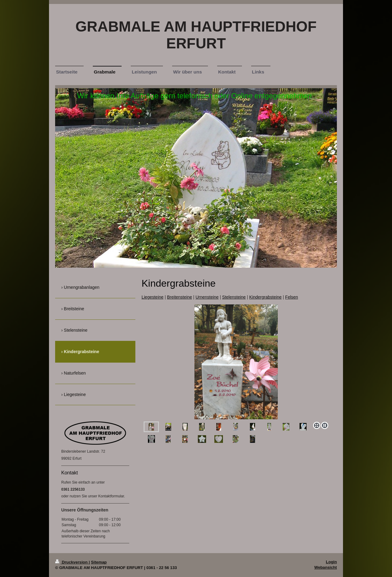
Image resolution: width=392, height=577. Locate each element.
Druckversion (72, 562)
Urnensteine (207, 297)
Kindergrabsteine (266, 297)
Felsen (292, 297)
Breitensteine (179, 297)
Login (331, 562)
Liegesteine (153, 297)
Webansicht (326, 567)
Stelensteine (234, 297)
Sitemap (99, 562)
